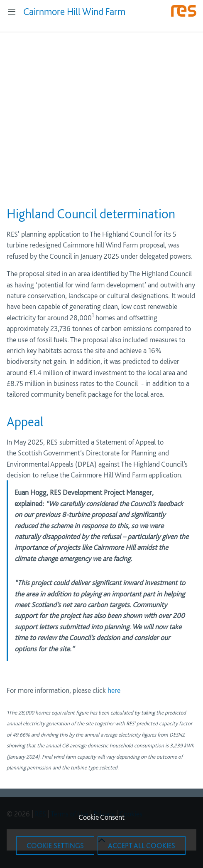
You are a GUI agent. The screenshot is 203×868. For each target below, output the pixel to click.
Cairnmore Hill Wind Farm (74, 11)
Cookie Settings (55, 845)
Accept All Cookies (142, 845)
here (114, 690)
